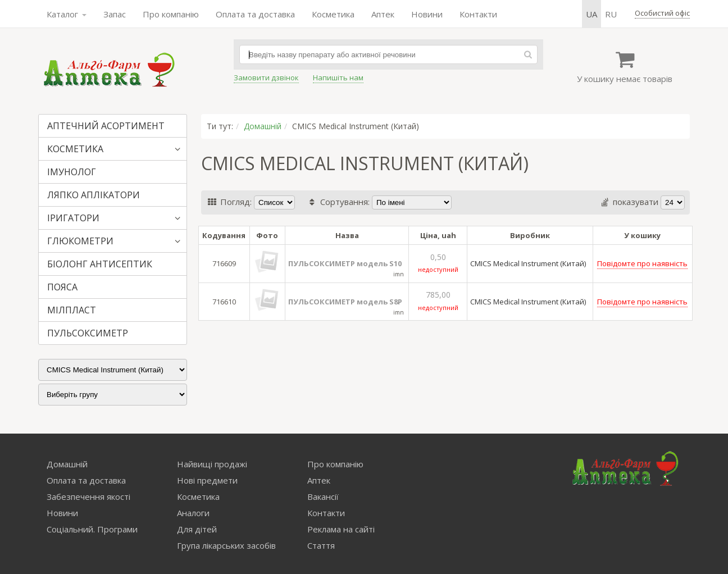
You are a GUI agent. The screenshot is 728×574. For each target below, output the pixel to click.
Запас (115, 14)
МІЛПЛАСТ (72, 310)
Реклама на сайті (341, 529)
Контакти (478, 14)
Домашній (263, 126)
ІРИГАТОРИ (73, 218)
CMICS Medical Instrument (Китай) (528, 263)
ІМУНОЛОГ (72, 172)
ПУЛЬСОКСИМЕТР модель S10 (345, 263)
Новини (427, 14)
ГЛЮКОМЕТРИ (80, 241)
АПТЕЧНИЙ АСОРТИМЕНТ (106, 126)
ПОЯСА (62, 287)
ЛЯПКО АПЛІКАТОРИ (94, 195)
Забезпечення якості (88, 496)
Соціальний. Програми (92, 529)
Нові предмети (207, 480)
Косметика (333, 14)
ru (611, 14)
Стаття (321, 545)
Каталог (67, 14)
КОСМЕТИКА (75, 149)
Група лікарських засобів (226, 545)
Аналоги (193, 513)
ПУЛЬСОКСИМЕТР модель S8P (345, 302)
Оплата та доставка (255, 14)
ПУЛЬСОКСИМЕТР (88, 333)
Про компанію (171, 14)
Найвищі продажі (212, 464)
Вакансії (323, 496)
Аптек (383, 14)
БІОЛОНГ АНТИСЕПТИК (100, 264)
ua (591, 14)
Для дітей (197, 529)
